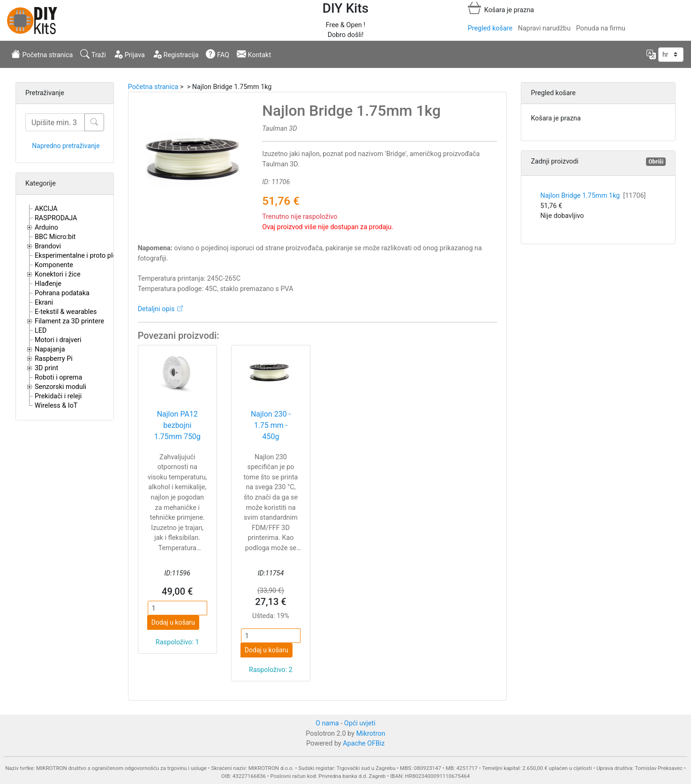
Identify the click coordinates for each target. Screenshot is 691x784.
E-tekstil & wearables (66, 312)
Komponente (54, 265)
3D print (46, 368)
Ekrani (44, 302)
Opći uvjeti (360, 723)
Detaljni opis (156, 309)
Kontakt (254, 54)
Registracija (176, 54)
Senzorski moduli (60, 387)
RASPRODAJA (56, 218)
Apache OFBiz (364, 743)
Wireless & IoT (56, 406)
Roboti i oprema (58, 377)
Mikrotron (371, 734)
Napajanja (50, 349)
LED (41, 331)
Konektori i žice (58, 274)
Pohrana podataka (62, 293)
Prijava (129, 54)
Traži (93, 54)
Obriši (656, 162)
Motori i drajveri (58, 340)
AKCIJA (46, 209)
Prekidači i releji (58, 396)
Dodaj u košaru (173, 622)
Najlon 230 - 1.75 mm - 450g (271, 425)
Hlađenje (48, 284)
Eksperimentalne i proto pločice (82, 256)
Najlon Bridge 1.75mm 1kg (593, 196)
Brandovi (48, 246)
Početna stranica (42, 54)
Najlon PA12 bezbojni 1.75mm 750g (177, 425)
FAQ (218, 54)
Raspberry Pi (54, 359)
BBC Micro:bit (55, 237)
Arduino (46, 228)
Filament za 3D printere (69, 321)
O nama (327, 723)
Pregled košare (490, 28)
